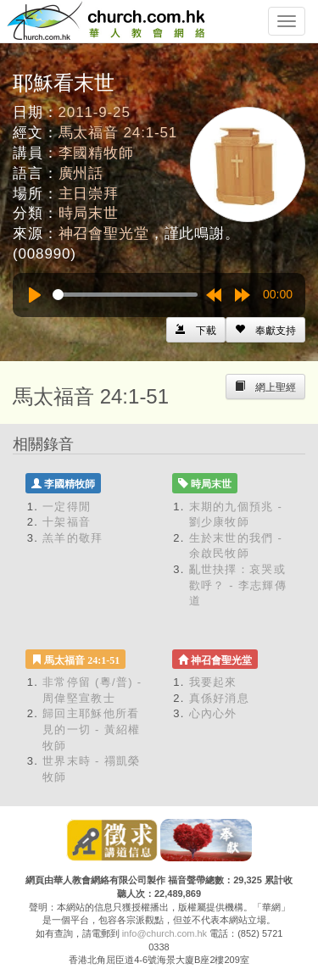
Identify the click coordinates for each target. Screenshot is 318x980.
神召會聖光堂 (104, 234)
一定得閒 (67, 507)
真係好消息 (220, 698)
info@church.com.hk (165, 933)
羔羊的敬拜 (73, 538)
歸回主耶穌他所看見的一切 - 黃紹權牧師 (92, 729)
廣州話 (81, 173)
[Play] (35, 295)
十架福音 (67, 522)
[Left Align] (265, 330)
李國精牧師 (96, 153)
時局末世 (89, 213)
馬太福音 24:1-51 (118, 133)
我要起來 (213, 682)
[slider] (125, 295)
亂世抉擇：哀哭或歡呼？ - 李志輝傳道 (238, 585)
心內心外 (213, 713)
